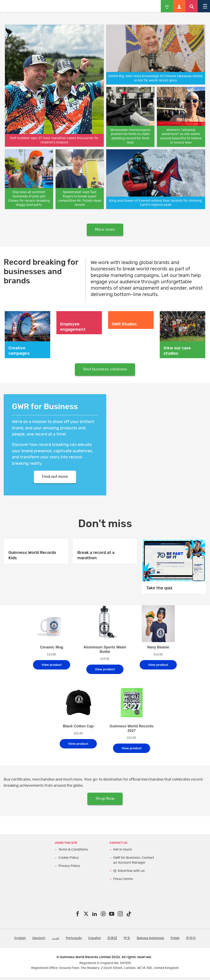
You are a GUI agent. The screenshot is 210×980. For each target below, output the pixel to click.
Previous (6, 12)
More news (105, 230)
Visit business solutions (105, 371)
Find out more (55, 479)
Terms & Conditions (73, 852)
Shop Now (105, 801)
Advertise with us (131, 874)
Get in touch (123, 852)
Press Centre (123, 882)
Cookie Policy (69, 861)
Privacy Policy (69, 869)
